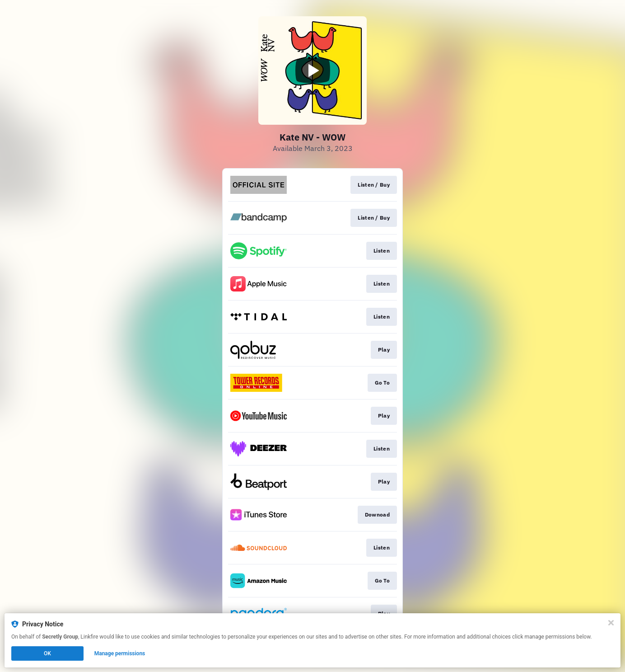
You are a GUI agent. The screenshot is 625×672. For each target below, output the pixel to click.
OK (47, 653)
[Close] (611, 623)
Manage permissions (120, 653)
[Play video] (312, 70)
